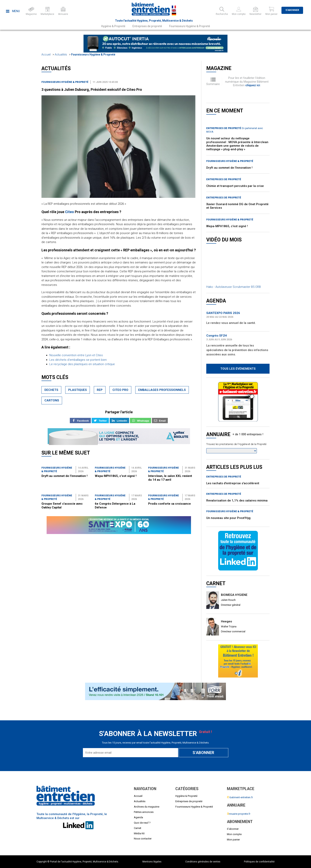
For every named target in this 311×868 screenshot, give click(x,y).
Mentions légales (152, 862)
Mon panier (233, 840)
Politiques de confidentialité (259, 862)
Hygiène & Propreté (113, 26)
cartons (52, 400)
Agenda (138, 817)
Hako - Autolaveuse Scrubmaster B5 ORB (234, 287)
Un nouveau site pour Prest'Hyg (228, 518)
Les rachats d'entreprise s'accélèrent (233, 483)
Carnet (138, 828)
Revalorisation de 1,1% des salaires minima (237, 501)
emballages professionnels (162, 390)
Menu (13, 11)
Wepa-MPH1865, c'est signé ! (116, 476)
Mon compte (234, 834)
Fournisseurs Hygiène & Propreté (190, 26)
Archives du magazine (147, 807)
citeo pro (120, 390)
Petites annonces (144, 812)
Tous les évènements (238, 369)
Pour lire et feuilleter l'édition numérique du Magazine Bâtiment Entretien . (247, 82)
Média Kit (139, 833)
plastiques (78, 390)
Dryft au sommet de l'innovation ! (64, 476)
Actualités (61, 55)
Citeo (70, 212)
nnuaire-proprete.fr (239, 814)
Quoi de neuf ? (142, 823)
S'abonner (292, 10)
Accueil (46, 55)
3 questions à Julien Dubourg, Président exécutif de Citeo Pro (92, 89)
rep (100, 390)
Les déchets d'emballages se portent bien (78, 360)
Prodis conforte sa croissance (169, 504)
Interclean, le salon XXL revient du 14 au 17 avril (170, 478)
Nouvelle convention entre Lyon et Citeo (76, 355)
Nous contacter (143, 839)
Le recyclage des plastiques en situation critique (82, 364)
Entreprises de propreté (147, 26)
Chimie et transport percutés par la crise (235, 186)
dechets (51, 390)
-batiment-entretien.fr (240, 797)
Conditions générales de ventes (203, 862)
